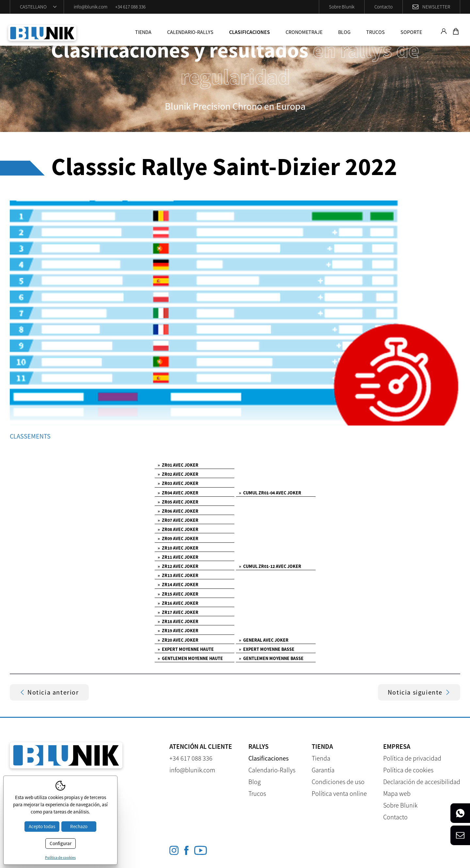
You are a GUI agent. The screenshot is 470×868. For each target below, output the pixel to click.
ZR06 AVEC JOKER (178, 511)
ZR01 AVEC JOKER (178, 465)
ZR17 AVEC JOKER (178, 612)
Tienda (143, 32)
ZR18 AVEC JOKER (178, 621)
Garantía (323, 770)
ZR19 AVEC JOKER (178, 631)
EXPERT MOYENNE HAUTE (186, 649)
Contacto (384, 7)
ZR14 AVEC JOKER (178, 585)
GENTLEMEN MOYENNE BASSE (271, 658)
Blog (344, 32)
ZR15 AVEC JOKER (178, 594)
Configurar (61, 843)
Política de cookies (408, 770)
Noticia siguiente (419, 692)
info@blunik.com (91, 7)
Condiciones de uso (338, 782)
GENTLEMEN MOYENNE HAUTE (190, 658)
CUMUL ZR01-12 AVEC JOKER (270, 566)
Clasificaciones (250, 32)
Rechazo (79, 826)
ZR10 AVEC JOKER (178, 548)
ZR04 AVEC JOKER (178, 493)
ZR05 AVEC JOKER (178, 502)
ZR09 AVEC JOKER (178, 538)
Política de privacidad (412, 758)
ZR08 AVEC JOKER (178, 529)
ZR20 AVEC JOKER (178, 640)
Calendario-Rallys (190, 32)
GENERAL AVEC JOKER (264, 640)
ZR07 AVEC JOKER (178, 520)
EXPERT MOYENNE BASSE (267, 649)
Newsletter (436, 7)
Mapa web (397, 793)
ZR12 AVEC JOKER (178, 566)
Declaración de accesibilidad (422, 782)
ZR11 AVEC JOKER (178, 557)
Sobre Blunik (342, 7)
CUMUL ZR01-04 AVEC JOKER (270, 493)
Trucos (376, 32)
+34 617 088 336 (130, 7)
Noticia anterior (49, 692)
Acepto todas (42, 826)
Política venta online (339, 793)
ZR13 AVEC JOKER (178, 575)
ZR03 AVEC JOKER (178, 483)
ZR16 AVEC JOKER (178, 603)
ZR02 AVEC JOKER (178, 474)
